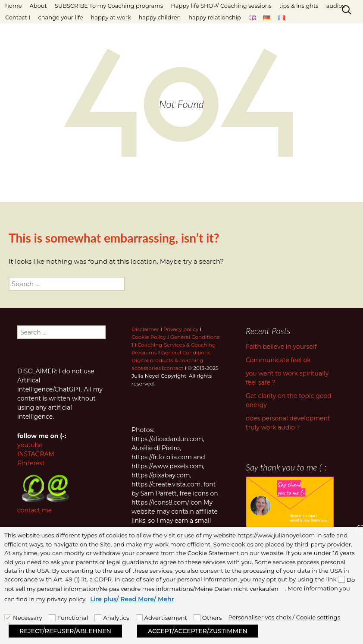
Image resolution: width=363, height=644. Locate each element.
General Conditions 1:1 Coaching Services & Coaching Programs (175, 345)
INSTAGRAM (36, 454)
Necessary (28, 618)
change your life (61, 17)
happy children (160, 17)
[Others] (197, 618)
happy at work (111, 17)
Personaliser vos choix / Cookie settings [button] (284, 617)
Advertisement (166, 618)
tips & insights (299, 6)
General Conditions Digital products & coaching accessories (171, 360)
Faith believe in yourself (281, 347)
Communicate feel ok (278, 360)
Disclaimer (145, 329)
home (14, 6)
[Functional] (52, 618)
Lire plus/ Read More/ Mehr (132, 599)
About (38, 6)
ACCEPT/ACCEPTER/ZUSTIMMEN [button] (198, 631)
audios (336, 6)
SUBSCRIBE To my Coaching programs (109, 6)
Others (212, 618)
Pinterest (31, 463)
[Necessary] (8, 618)
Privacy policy (181, 329)
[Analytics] (98, 618)
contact (174, 368)
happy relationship (215, 17)
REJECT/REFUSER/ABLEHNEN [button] (65, 631)
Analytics (116, 618)
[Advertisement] (139, 618)
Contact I (18, 17)
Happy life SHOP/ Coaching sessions (221, 6)
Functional (73, 618)
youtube (30, 445)
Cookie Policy (149, 337)
